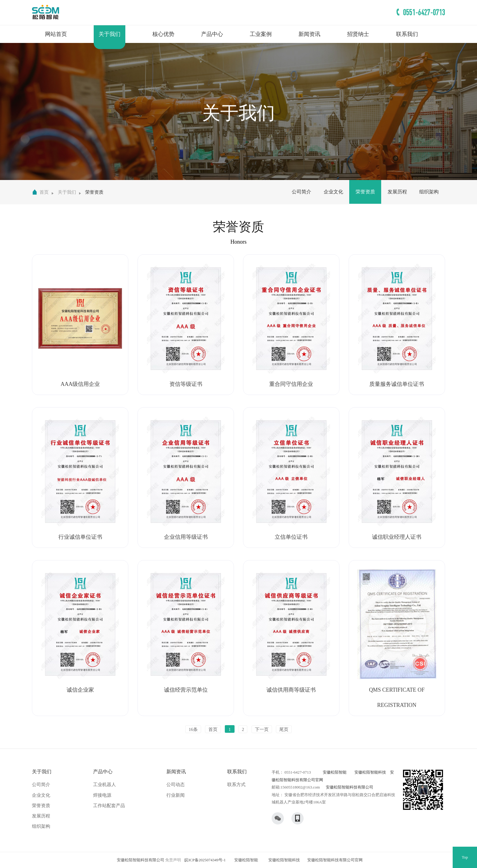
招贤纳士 (358, 34)
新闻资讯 (309, 34)
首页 (44, 192)
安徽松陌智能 (335, 772)
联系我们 (407, 34)
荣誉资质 (94, 192)
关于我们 (110, 34)
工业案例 (261, 34)
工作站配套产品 (109, 806)
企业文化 (333, 192)
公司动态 (176, 785)
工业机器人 (104, 785)
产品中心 (212, 34)
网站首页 (56, 34)
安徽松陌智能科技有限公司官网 (335, 860)
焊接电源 (102, 795)
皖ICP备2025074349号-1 (205, 860)
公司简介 (301, 192)
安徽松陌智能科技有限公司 (350, 787)
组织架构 (429, 192)
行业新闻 (176, 795)
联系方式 (236, 785)
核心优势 (163, 34)
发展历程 (397, 192)
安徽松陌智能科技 (370, 772)
